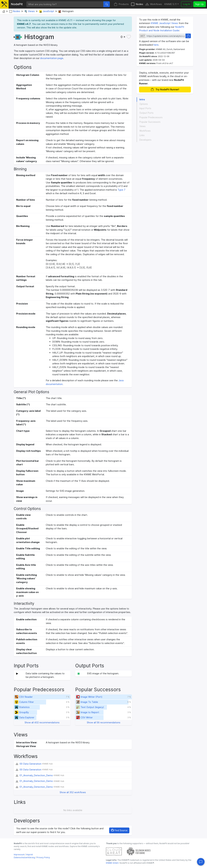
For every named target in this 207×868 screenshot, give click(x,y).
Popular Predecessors (151, 117)
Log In (187, 4)
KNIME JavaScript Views (164, 23)
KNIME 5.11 (171, 4)
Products (121, 4)
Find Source (119, 830)
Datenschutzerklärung (24, 857)
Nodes (137, 4)
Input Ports (145, 108)
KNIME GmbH (112, 863)
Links (142, 135)
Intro (142, 100)
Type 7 (121, 190)
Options (144, 104)
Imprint (30, 855)
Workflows (154, 4)
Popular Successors (150, 122)
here (156, 45)
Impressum (19, 855)
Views (142, 126)
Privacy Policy (43, 857)
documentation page (52, 58)
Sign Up (199, 4)
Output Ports (146, 113)
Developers (145, 140)
